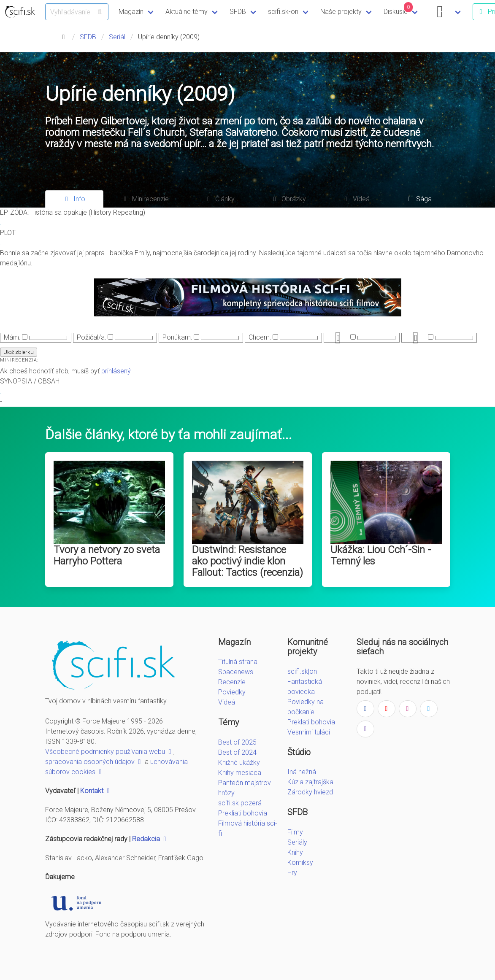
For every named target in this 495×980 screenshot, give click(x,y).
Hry (292, 873)
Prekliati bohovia (243, 813)
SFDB (238, 12)
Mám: (12, 337)
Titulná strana (238, 662)
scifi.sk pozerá (240, 803)
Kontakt (96, 791)
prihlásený (116, 371)
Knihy (295, 852)
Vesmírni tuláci (309, 732)
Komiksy (300, 863)
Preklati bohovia (311, 722)
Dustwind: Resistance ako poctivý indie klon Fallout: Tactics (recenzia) (247, 561)
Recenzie (232, 682)
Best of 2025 (237, 742)
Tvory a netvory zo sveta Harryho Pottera (107, 555)
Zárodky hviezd (310, 792)
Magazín (131, 12)
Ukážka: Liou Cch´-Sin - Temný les (381, 555)
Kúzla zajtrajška (310, 782)
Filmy (295, 832)
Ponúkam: (177, 337)
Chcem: (260, 337)
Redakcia (150, 839)
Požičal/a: (91, 337)
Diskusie (398, 9)
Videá (227, 702)
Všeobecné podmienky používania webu (109, 752)
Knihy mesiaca (240, 773)
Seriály (297, 842)
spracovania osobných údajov (94, 762)
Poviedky (232, 692)
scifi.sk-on (283, 12)
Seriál (117, 37)
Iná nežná (302, 772)
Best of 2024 (237, 752)
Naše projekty (341, 12)
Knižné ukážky (239, 763)
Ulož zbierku (19, 352)
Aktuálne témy (187, 12)
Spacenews (236, 672)
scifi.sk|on (302, 671)
